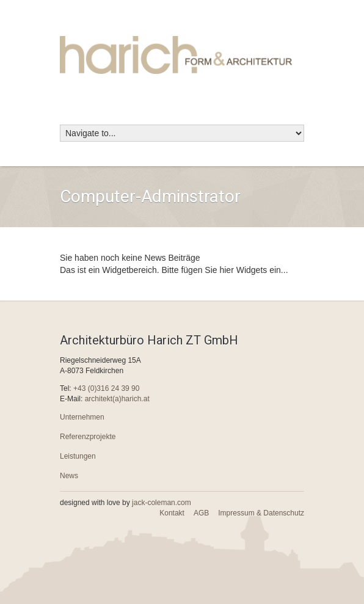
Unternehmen (82, 417)
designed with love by (126, 503)
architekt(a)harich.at (117, 399)
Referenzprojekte (88, 437)
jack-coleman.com (162, 503)
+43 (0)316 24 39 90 (106, 388)
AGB (201, 513)
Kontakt (172, 513)
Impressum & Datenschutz (261, 513)
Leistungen (78, 456)
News (69, 476)
